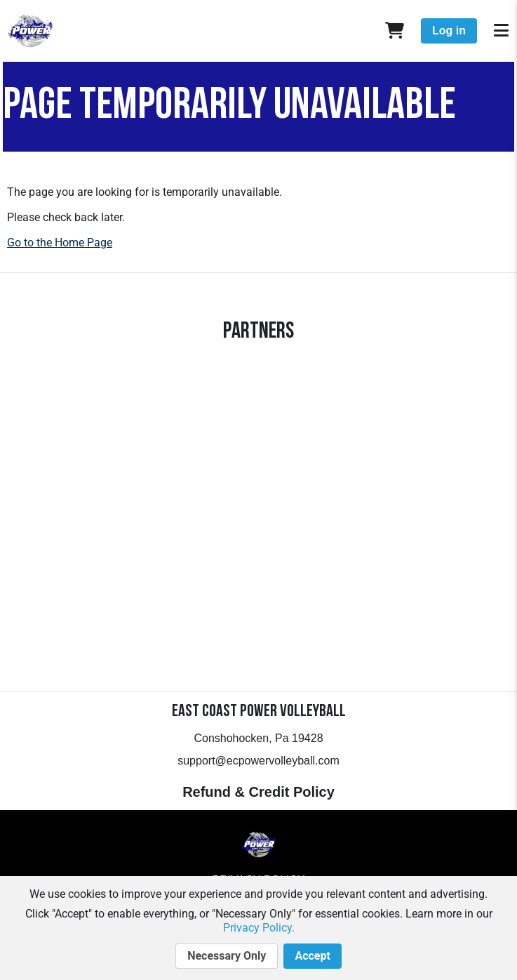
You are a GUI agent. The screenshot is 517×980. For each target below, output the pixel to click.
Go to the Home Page (60, 243)
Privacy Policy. (259, 928)
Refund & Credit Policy (258, 792)
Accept (312, 956)
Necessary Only (227, 956)
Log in (449, 31)
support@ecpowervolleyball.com (258, 761)
